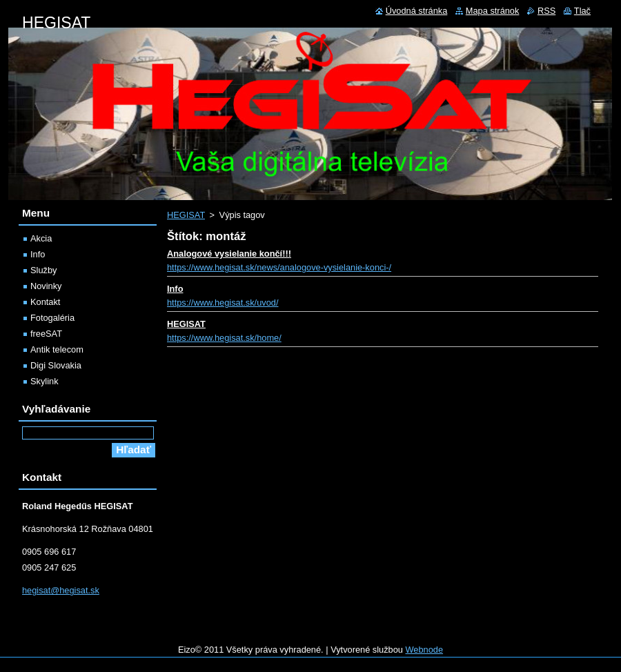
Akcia (41, 238)
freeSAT (46, 334)
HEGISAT (186, 215)
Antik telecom (57, 349)
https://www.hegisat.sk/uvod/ (223, 303)
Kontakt (45, 302)
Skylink (45, 381)
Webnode (425, 650)
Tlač (582, 11)
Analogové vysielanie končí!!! (229, 254)
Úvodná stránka (417, 11)
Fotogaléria (52, 318)
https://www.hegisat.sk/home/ (224, 338)
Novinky (46, 286)
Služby (43, 270)
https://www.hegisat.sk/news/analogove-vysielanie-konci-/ (279, 267)
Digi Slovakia (56, 365)
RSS (546, 11)
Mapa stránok (493, 11)
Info (175, 289)
